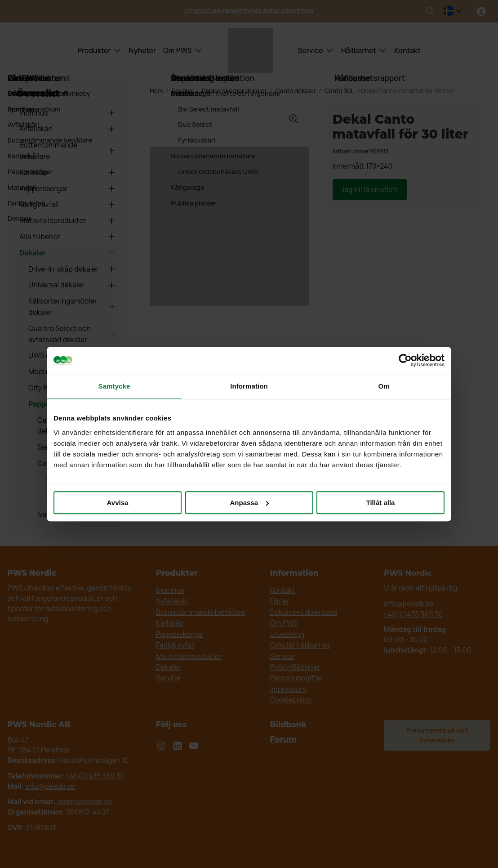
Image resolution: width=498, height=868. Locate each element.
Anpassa (249, 503)
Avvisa (118, 503)
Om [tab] (384, 386)
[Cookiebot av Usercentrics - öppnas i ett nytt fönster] (405, 360)
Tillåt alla (381, 503)
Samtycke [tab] (114, 386)
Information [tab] (249, 386)
